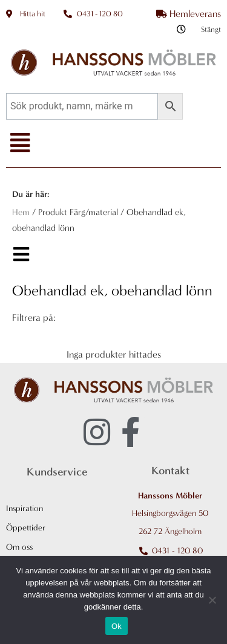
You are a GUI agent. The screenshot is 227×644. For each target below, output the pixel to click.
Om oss (19, 547)
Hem (21, 212)
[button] (20, 143)
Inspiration (25, 508)
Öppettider (26, 528)
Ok (117, 626)
